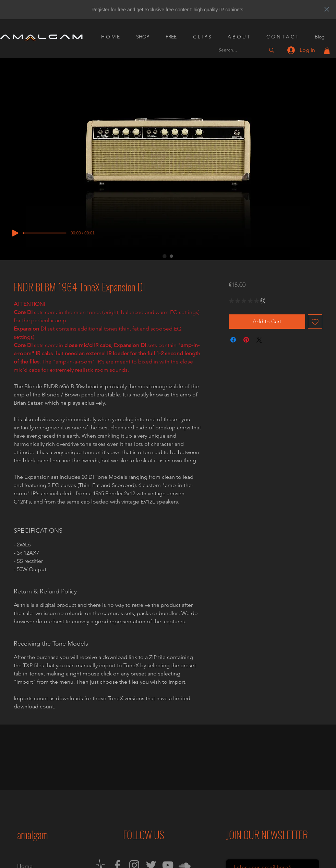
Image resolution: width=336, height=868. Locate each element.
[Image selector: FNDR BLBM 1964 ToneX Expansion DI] (165, 256)
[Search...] (237, 50)
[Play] (15, 233)
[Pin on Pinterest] (246, 340)
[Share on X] (259, 340)
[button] (327, 50)
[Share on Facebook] (233, 340)
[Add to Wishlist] (315, 322)
